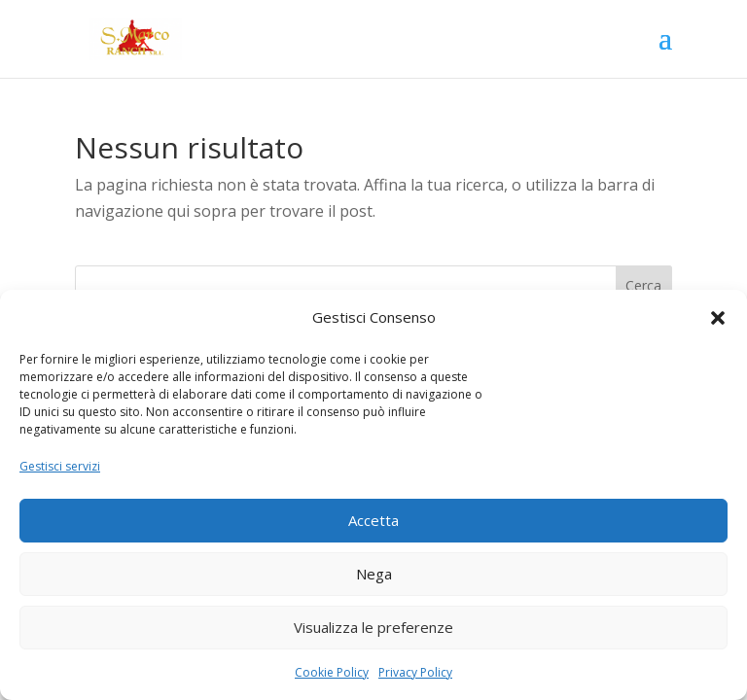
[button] (718, 318)
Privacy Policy (415, 672)
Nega (374, 574)
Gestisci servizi (60, 466)
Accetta (373, 520)
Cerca (643, 285)
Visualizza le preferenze (373, 627)
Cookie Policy (332, 672)
